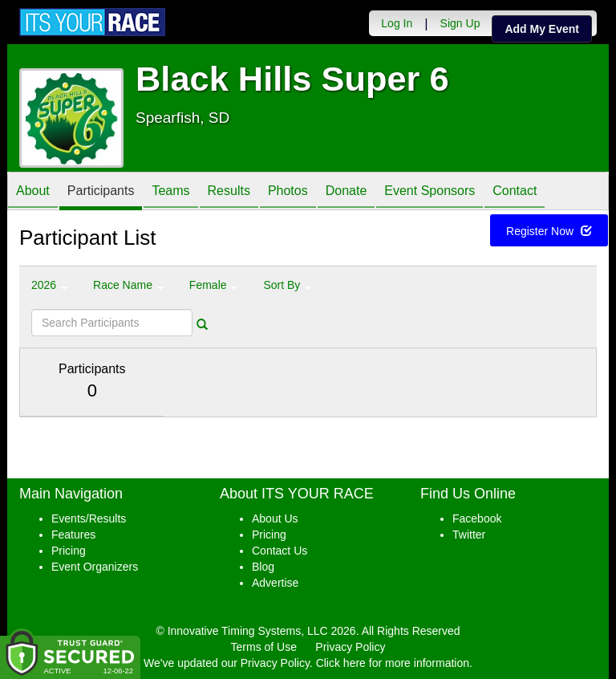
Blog (263, 567)
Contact (515, 192)
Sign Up (460, 23)
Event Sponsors (430, 192)
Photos (288, 192)
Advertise (275, 583)
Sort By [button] (287, 285)
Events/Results (89, 518)
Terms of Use (264, 647)
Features (73, 535)
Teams (170, 192)
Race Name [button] (128, 285)
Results (229, 192)
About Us (275, 518)
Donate (346, 192)
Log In (397, 23)
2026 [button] (49, 285)
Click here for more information (393, 663)
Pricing (69, 551)
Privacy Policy (350, 647)
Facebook (477, 518)
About (33, 192)
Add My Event (542, 29)
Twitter (469, 535)
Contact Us (280, 551)
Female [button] (214, 285)
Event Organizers (95, 567)
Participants (101, 192)
